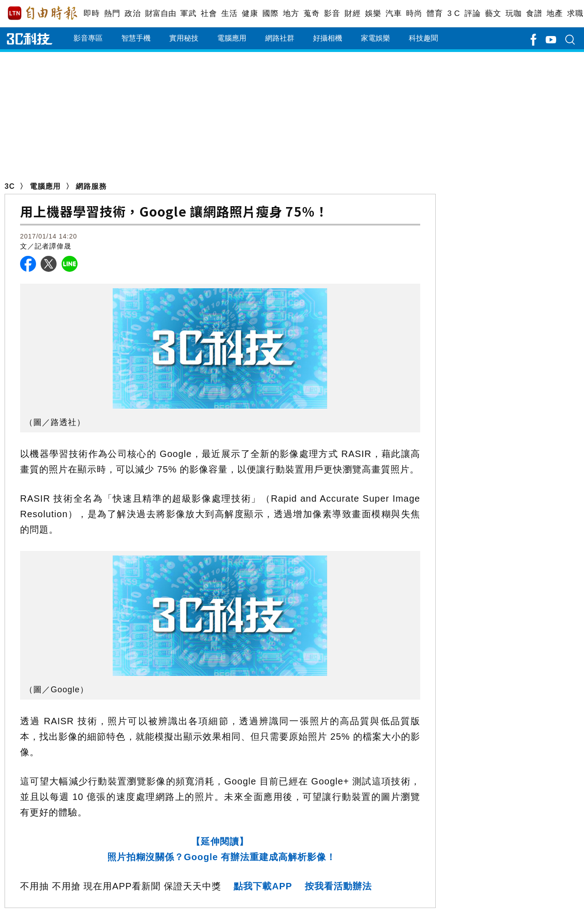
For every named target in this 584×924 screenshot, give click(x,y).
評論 (472, 13)
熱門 (112, 13)
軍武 (188, 13)
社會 (209, 13)
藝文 (493, 13)
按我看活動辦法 (338, 886)
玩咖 (514, 13)
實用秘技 (184, 38)
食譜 (534, 13)
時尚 (414, 13)
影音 (332, 13)
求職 (575, 13)
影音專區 (88, 38)
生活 (229, 13)
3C (10, 186)
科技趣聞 (423, 38)
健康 (250, 13)
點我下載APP (263, 886)
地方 (291, 13)
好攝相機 (328, 38)
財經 (352, 13)
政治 (133, 13)
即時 (91, 13)
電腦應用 (232, 38)
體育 (435, 13)
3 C (454, 13)
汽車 (394, 13)
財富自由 (160, 13)
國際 (270, 13)
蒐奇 (311, 13)
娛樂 (373, 13)
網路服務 (91, 186)
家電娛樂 (375, 38)
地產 (555, 13)
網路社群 (280, 38)
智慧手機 (136, 38)
